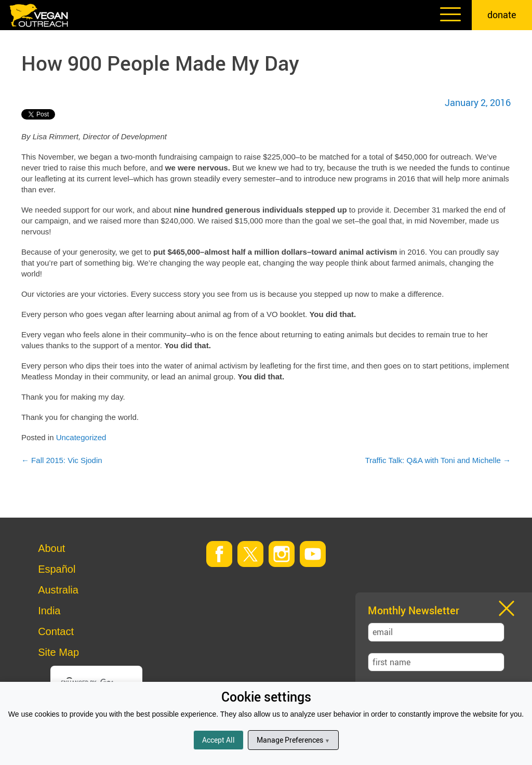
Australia (58, 590)
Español (57, 569)
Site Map (58, 652)
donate (502, 15)
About (51, 548)
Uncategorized (81, 437)
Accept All (218, 740)
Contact (56, 631)
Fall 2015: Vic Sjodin (62, 460)
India (49, 611)
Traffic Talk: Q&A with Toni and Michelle (438, 460)
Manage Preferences (293, 740)
